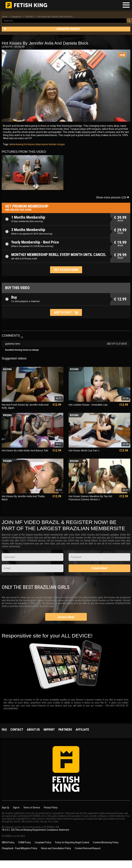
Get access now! (66, 270)
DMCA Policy (8, 842)
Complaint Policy (43, 842)
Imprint (49, 729)
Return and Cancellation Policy (56, 848)
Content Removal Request (88, 848)
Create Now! (99, 568)
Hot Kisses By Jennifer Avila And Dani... (56, 17)
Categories (16, 17)
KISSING (29, 17)
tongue (61, 144)
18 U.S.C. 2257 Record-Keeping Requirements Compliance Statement (35, 830)
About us (33, 729)
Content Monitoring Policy (106, 842)
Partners (65, 729)
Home (5, 17)
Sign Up (5, 808)
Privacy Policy (51, 808)
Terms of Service (32, 808)
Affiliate (82, 729)
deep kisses (41, 144)
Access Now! (66, 617)
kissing (19, 144)
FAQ (4, 729)
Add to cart (63, 312)
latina (12, 144)
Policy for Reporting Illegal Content (72, 842)
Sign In (16, 808)
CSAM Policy (25, 842)
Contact (17, 729)
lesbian (52, 144)
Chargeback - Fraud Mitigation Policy (19, 848)
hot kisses (29, 144)
